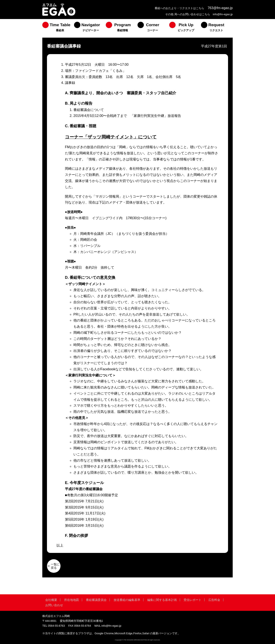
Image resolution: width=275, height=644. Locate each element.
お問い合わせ (54, 605)
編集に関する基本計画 (162, 600)
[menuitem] (58, 28)
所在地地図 (71, 600)
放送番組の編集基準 (127, 600)
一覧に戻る (55, 566)
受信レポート (192, 600)
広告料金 (214, 600)
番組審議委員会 (96, 600)
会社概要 (51, 600)
